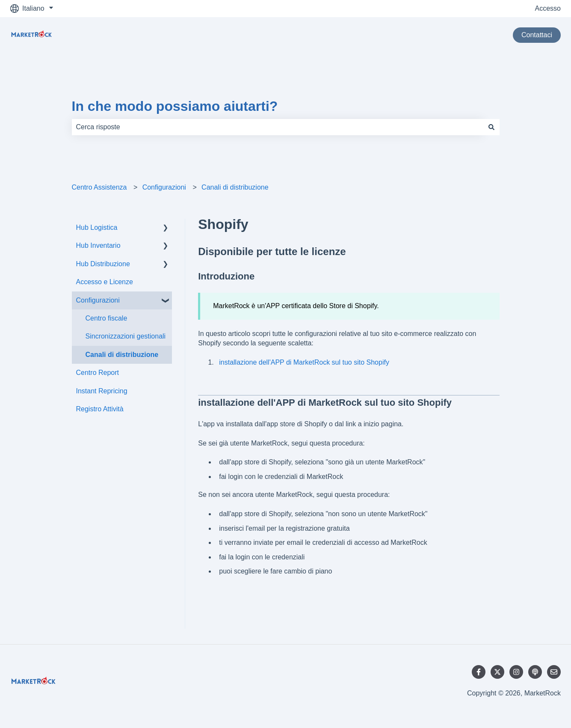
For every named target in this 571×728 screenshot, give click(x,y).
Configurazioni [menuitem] (98, 300)
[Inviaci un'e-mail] (554, 672)
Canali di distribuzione (235, 187)
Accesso (548, 8)
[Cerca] (491, 127)
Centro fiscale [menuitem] (107, 318)
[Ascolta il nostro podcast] (535, 672)
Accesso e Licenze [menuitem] (105, 282)
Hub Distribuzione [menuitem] (103, 264)
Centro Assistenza (99, 187)
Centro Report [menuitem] (98, 373)
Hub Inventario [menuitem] (98, 245)
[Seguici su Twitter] (497, 672)
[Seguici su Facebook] (479, 672)
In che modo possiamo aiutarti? (175, 106)
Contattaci (537, 35)
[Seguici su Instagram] (516, 672)
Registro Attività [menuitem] (100, 409)
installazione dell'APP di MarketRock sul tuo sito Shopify (304, 362)
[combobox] (278, 127)
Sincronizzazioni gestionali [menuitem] (126, 336)
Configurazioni (164, 187)
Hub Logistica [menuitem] (97, 227)
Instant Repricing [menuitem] (102, 391)
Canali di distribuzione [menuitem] (122, 355)
